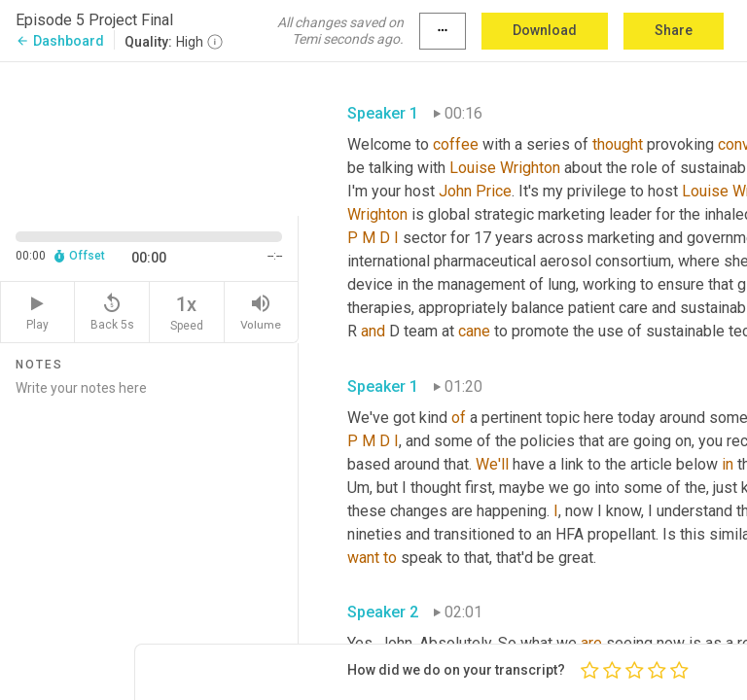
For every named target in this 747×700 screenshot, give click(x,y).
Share (674, 30)
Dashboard (60, 41)
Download (545, 30)
